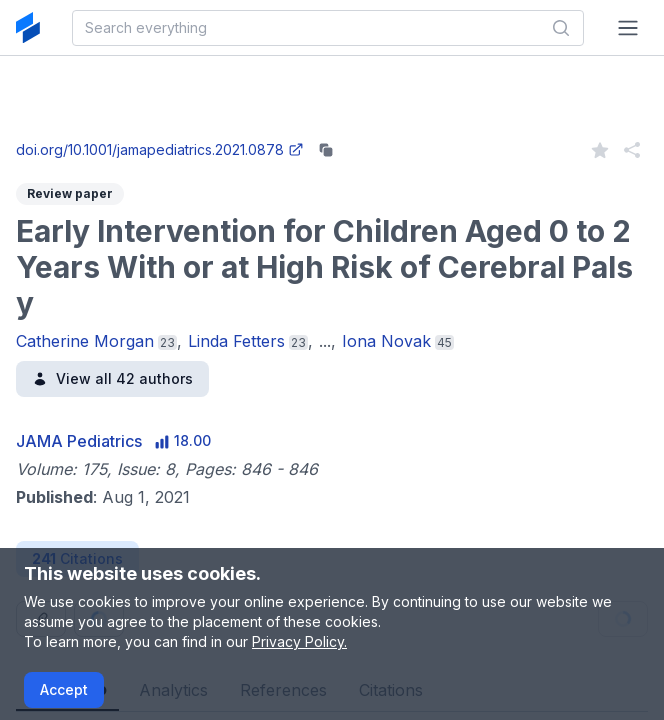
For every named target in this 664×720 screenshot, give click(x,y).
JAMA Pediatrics (79, 441)
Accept (64, 689)
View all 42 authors (112, 378)
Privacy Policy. (299, 641)
